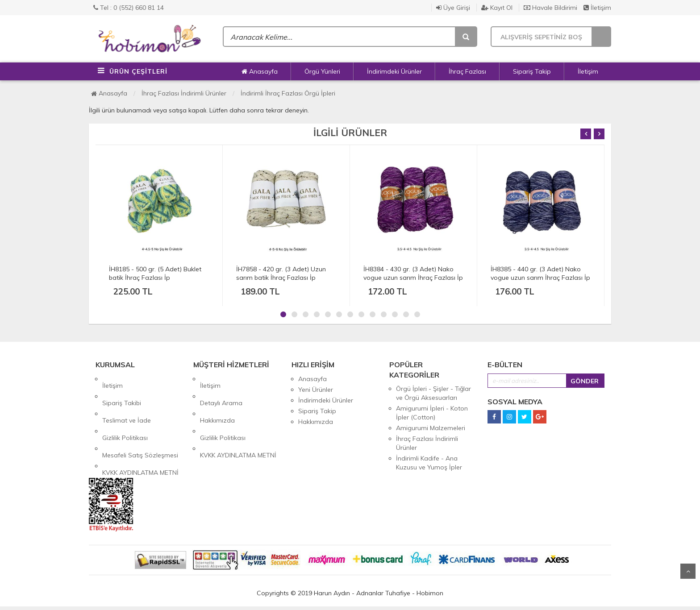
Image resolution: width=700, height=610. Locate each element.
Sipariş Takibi (122, 390)
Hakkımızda (217, 400)
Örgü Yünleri (322, 71)
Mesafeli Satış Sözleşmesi (140, 422)
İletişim (597, 8)
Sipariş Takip (532, 71)
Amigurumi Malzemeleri (431, 428)
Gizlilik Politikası (125, 411)
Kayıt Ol (497, 8)
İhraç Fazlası (467, 71)
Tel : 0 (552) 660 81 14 (129, 8)
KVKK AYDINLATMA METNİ (140, 432)
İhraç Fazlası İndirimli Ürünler (184, 93)
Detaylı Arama (221, 390)
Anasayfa (260, 71)
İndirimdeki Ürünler (394, 71)
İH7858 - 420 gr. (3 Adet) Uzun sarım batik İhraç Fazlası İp (281, 273)
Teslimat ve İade (127, 400)
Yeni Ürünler (316, 390)
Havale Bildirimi (550, 8)
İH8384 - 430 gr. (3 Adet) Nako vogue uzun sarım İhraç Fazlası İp (413, 273)
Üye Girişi (453, 8)
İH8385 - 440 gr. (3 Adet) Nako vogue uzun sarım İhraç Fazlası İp (540, 273)
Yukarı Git (688, 571)
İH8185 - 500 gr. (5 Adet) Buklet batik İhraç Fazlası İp (155, 273)
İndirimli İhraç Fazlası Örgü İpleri (288, 93)
